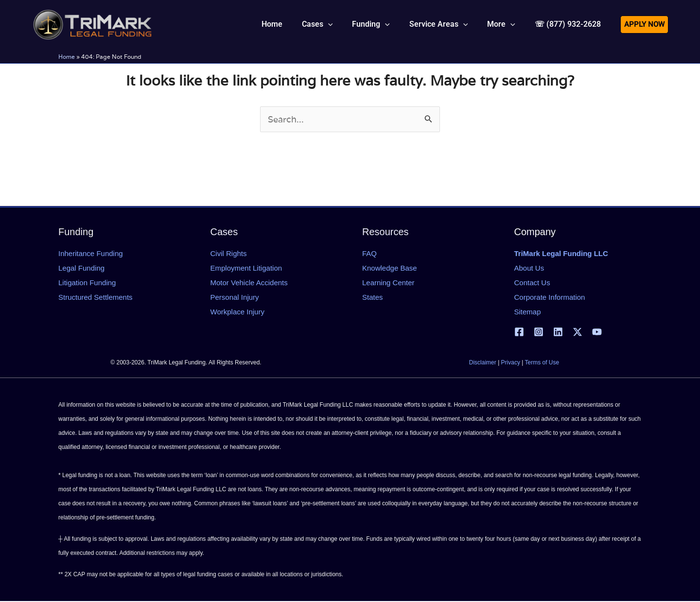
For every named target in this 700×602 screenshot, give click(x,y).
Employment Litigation (246, 268)
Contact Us (532, 283)
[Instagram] (539, 332)
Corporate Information (550, 298)
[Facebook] (519, 332)
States (373, 298)
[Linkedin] (558, 332)
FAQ (369, 254)
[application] (346, 24)
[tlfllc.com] (92, 23)
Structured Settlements (96, 298)
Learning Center (388, 283)
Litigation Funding (87, 283)
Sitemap (528, 312)
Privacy (511, 363)
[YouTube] (597, 332)
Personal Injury (235, 298)
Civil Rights (229, 254)
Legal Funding (81, 268)
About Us (529, 268)
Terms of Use (542, 363)
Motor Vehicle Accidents (249, 283)
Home (67, 57)
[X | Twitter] (577, 332)
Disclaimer (483, 363)
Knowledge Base (390, 268)
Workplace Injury (237, 312)
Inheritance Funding (91, 254)
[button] (335, 24)
